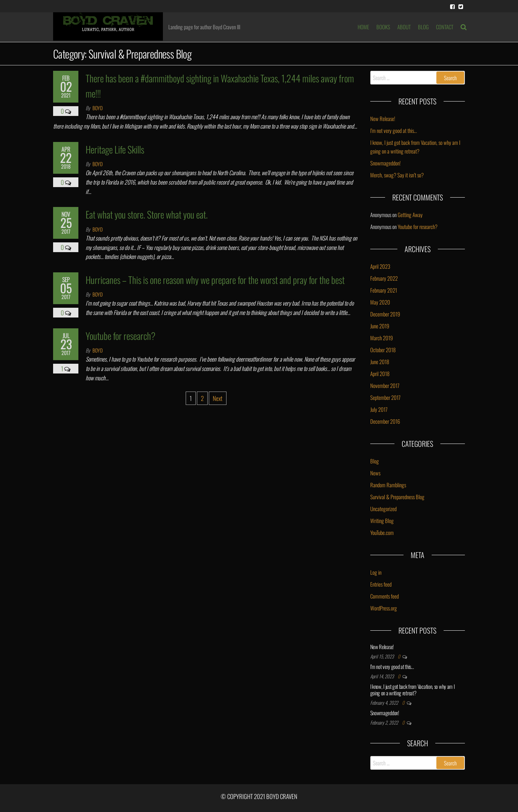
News (375, 473)
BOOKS (383, 27)
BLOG (423, 27)
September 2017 (385, 397)
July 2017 (379, 409)
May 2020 (380, 302)
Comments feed (385, 596)
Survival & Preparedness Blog (397, 497)
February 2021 (384, 290)
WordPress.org (384, 608)
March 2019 (382, 338)
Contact (445, 27)
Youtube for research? (120, 336)
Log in (376, 572)
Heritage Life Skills (115, 149)
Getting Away (410, 215)
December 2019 (385, 314)
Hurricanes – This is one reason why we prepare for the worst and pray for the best (215, 280)
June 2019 (380, 326)
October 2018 (383, 350)
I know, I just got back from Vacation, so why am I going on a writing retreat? (413, 690)
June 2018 (380, 362)
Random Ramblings (388, 485)
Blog (375, 461)
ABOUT (404, 27)
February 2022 (384, 278)
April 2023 (380, 266)
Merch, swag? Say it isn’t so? (397, 175)
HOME (363, 27)
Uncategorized (383, 509)
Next (218, 398)
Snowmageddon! (385, 163)
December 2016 (385, 421)
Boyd (98, 108)
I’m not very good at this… (394, 130)
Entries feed (381, 584)
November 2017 (385, 385)
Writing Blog (382, 521)
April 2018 (380, 373)
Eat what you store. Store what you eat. (147, 214)
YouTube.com (382, 532)
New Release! (383, 118)
